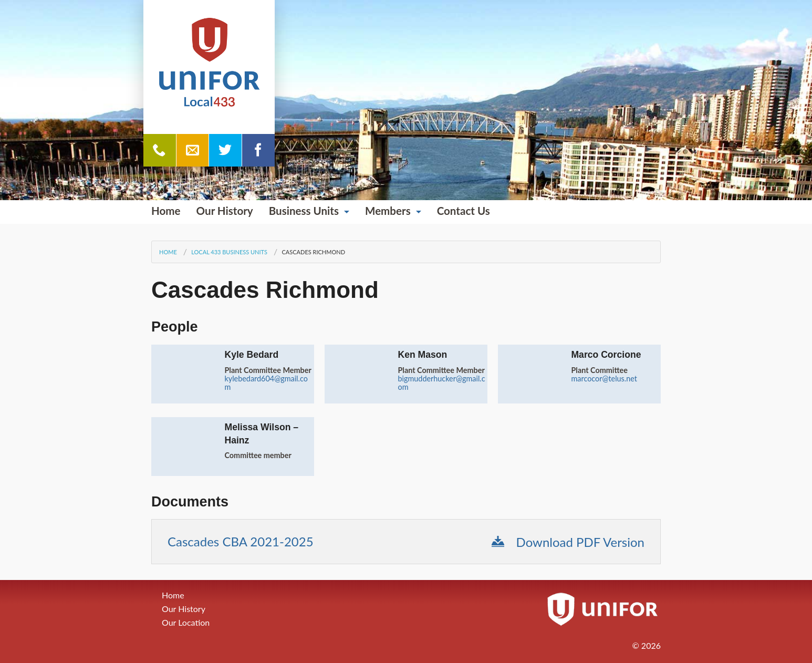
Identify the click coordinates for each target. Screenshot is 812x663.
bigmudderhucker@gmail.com (441, 383)
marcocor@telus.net (604, 379)
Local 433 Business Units (229, 252)
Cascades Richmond (313, 252)
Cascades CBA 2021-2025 (241, 541)
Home (166, 211)
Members (388, 211)
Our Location (186, 622)
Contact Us (464, 211)
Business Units (304, 211)
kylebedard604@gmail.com (266, 383)
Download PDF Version (568, 542)
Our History (225, 211)
